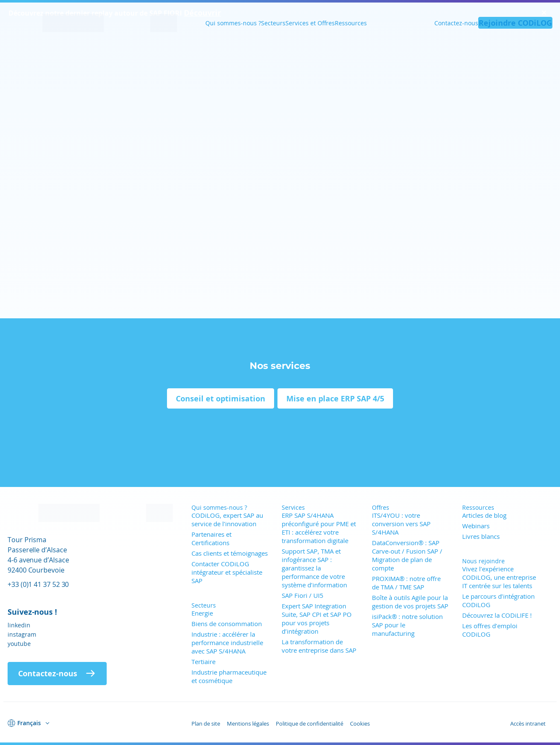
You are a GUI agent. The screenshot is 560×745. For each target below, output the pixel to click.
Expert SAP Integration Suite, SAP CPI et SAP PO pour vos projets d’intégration (317, 619)
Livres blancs (481, 536)
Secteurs (273, 23)
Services (293, 507)
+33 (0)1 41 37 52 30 (38, 584)
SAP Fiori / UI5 (303, 595)
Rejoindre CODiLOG (515, 23)
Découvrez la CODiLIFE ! (497, 615)
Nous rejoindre (483, 561)
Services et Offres (310, 23)
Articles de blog (484, 515)
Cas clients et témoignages (230, 553)
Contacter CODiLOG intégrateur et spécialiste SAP (227, 572)
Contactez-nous (456, 23)
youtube (19, 644)
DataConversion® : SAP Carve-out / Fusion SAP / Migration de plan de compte (407, 555)
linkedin (19, 625)
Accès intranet (528, 723)
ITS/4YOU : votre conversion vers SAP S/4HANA (401, 524)
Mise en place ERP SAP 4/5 (335, 398)
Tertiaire (203, 662)
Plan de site (206, 723)
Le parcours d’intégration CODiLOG (498, 600)
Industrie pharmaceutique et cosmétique (229, 676)
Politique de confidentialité (310, 723)
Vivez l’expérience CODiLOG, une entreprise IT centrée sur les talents (499, 577)
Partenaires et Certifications (211, 538)
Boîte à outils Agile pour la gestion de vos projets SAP (410, 602)
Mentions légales (248, 723)
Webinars (476, 526)
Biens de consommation (227, 624)
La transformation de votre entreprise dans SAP (319, 646)
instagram (22, 634)
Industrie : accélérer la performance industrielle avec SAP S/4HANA (227, 643)
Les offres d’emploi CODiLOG (490, 630)
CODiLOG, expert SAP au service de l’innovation (227, 519)
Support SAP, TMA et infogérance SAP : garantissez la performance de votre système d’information (314, 568)
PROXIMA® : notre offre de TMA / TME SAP (406, 583)
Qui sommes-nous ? (233, 23)
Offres (381, 507)
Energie (202, 613)
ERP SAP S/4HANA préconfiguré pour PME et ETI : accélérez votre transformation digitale (319, 528)
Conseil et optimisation (221, 398)
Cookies (360, 723)
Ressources (351, 23)
